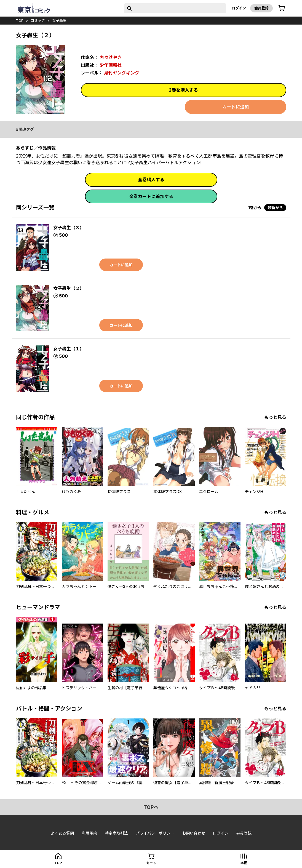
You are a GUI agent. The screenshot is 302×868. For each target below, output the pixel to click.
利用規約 (89, 833)
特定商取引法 (116, 833)
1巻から (255, 208)
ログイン (239, 8)
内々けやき (111, 57)
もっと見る (275, 417)
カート (151, 863)
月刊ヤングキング (122, 73)
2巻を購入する (183, 90)
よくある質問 (62, 833)
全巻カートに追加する (151, 196)
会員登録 (261, 8)
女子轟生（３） (69, 228)
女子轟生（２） (69, 288)
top (20, 20)
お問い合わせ (194, 833)
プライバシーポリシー (155, 833)
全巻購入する (151, 180)
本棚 (244, 863)
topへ (151, 807)
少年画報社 (111, 65)
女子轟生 (59, 20)
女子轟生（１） (69, 349)
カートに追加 (236, 107)
